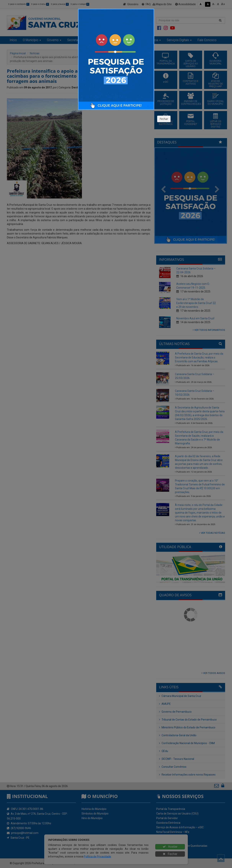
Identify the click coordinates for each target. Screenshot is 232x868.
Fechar (164, 119)
